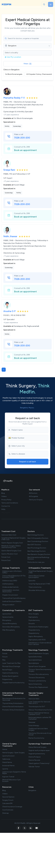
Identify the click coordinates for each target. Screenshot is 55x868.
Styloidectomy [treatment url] (34, 620)
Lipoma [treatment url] (5, 769)
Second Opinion (8, 797)
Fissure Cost (6, 560)
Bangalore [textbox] (12, 46)
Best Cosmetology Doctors (38, 541)
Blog (4, 790)
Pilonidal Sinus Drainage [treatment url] (11, 666)
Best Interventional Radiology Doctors (38, 558)
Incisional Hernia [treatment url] (8, 766)
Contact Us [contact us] (6, 506)
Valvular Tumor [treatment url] (34, 767)
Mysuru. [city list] (31, 408)
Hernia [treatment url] (5, 749)
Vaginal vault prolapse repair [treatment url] (39, 750)
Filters (27, 64)
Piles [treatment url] (4, 660)
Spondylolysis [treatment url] (34, 663)
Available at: (9, 118)
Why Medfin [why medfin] (6, 513)
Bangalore (32, 790)
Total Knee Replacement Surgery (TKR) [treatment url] (41, 572)
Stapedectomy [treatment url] (34, 630)
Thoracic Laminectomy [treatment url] (37, 681)
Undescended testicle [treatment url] (10, 587)
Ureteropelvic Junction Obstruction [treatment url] (11, 591)
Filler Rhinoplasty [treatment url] (9, 630)
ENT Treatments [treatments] (36, 610)
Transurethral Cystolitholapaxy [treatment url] (14, 598)
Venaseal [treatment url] (32, 722)
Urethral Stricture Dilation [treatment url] (12, 601)
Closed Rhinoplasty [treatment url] (10, 624)
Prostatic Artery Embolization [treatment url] (13, 710)
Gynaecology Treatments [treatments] (40, 744)
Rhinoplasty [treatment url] (7, 620)
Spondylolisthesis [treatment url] (35, 660)
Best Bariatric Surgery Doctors (39, 554)
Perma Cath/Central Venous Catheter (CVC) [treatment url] (39, 714)
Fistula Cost (6, 557)
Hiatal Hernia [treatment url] (7, 762)
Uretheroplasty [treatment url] (8, 584)
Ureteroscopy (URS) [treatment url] (10, 581)
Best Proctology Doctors (37, 548)
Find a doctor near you (36, 562)
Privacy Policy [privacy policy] (6, 500)
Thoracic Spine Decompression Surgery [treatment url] (40, 670)
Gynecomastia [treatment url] (8, 617)
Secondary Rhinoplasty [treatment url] (11, 627)
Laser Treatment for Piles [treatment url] (11, 663)
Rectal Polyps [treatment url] (7, 670)
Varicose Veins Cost (9, 535)
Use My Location (13, 57)
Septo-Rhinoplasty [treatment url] (36, 637)
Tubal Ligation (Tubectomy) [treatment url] (39, 763)
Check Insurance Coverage (12, 807)
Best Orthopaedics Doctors (38, 538)
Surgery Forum (8, 800)
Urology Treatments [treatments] (11, 568)
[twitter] (25, 828)
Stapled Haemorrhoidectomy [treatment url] (13, 683)
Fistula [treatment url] (5, 654)
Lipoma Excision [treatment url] (8, 756)
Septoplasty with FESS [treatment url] (37, 640)
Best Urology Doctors (36, 535)
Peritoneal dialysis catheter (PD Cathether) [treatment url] (40, 718)
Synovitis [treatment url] (32, 581)
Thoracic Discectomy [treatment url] (37, 678)
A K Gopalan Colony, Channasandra (40, 74)
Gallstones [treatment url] (6, 759)
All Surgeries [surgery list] (33, 496)
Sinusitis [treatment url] (32, 624)
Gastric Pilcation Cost (10, 554)
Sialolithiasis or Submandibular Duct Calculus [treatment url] (40, 644)
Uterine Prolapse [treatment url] (34, 757)
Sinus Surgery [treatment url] (34, 614)
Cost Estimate (8, 810)
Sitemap (6, 813)
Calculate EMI (7, 803)
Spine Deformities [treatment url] (35, 657)
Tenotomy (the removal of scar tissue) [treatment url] (40, 734)
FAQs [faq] (3, 509)
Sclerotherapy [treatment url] (34, 726)
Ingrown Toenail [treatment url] (8, 777)
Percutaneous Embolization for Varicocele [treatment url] (14, 699)
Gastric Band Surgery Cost (11, 551)
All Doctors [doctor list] (33, 493)
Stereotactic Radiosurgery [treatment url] (38, 627)
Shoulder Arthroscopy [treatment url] (37, 590)
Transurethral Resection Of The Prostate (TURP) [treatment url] (14, 577)
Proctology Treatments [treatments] (12, 650)
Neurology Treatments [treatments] (38, 650)
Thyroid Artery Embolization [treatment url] (13, 703)
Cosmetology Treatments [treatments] (14, 610)
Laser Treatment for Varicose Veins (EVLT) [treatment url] (39, 703)
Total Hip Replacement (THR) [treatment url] (39, 584)
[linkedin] (31, 828)
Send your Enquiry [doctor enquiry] (36, 500)
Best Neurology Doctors (37, 551)
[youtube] (37, 828)
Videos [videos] (4, 496)
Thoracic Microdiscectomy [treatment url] (39, 674)
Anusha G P (10, 311)
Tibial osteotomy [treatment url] (35, 587)
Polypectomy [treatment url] (7, 679)
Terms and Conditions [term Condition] (10, 503)
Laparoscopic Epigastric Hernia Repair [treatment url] (14, 773)
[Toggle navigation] (51, 4)
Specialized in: (10, 122)
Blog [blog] (3, 493)
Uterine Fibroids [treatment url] (34, 760)
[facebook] (18, 828)
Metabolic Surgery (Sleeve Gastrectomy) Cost (11, 547)
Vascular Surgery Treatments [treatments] (36, 694)
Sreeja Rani (9, 170)
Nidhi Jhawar (11, 236)
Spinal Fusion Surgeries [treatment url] (37, 666)
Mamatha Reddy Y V (14, 98)
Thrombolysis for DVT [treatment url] (37, 707)
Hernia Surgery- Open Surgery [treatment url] (13, 753)
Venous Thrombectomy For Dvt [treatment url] (40, 710)
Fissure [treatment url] (5, 657)
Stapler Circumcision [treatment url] (10, 595)
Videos (5, 794)
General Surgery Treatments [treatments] (9, 745)
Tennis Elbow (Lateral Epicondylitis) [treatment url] (36, 577)
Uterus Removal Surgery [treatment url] (37, 747)
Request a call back (27, 462)
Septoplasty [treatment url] (33, 617)
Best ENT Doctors (34, 545)
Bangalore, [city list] (24, 408)
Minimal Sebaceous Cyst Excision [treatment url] (11, 781)
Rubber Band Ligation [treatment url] (10, 676)
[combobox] (27, 46)
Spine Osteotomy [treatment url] (35, 684)
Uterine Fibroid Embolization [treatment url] (13, 707)
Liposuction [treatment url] (7, 614)
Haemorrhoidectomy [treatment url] (10, 673)
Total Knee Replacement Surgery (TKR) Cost (13, 539)
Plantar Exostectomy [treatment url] (36, 738)
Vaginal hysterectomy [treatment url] (37, 754)
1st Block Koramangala (14, 74)
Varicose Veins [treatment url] (34, 699)
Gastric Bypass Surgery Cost (12, 543)
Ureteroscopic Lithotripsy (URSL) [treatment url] (12, 572)
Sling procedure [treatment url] (8, 605)
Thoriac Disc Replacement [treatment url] (38, 687)
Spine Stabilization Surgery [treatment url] (39, 654)
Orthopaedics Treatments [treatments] (40, 568)
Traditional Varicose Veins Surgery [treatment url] (38, 729)
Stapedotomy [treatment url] (34, 633)
